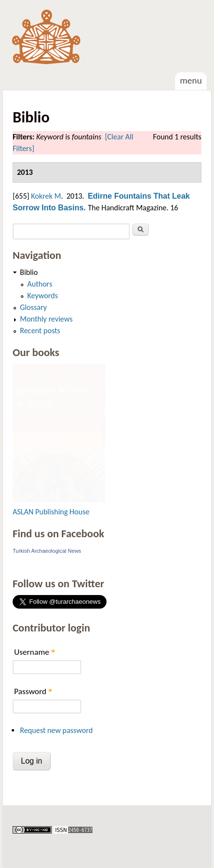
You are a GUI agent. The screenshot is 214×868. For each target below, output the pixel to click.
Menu (191, 80)
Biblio (29, 272)
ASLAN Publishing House (51, 512)
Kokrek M (46, 196)
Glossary (33, 307)
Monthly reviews (46, 319)
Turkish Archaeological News (47, 551)
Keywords (43, 296)
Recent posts (40, 331)
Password (33, 691)
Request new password (56, 730)
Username (35, 652)
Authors (40, 284)
